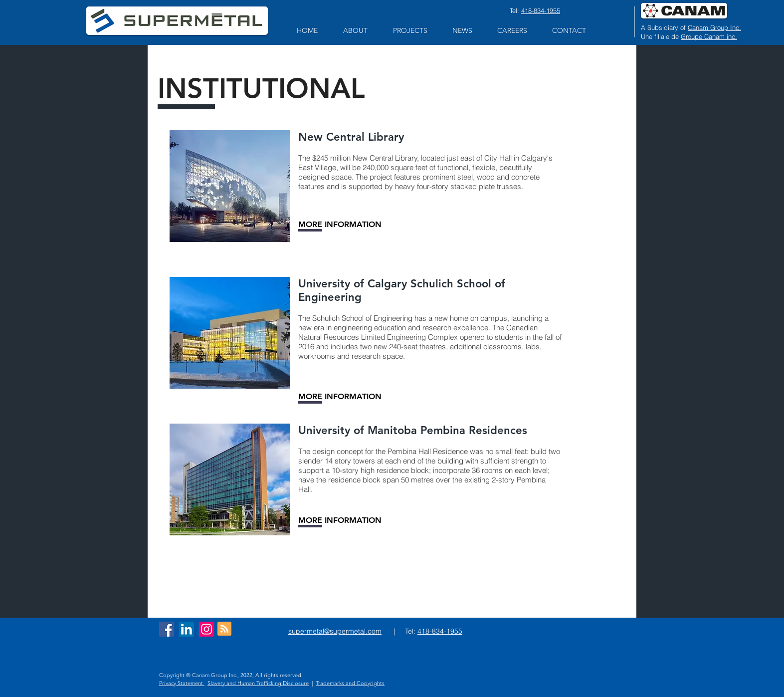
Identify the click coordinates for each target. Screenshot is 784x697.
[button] (355, 31)
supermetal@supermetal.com (335, 631)
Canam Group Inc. (714, 27)
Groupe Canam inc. (709, 36)
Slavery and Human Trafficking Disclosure (258, 683)
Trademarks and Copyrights (350, 683)
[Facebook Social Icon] (167, 629)
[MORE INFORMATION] (340, 224)
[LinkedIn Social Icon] (187, 629)
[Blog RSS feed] (224, 629)
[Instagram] (206, 629)
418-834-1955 (541, 10)
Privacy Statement (182, 683)
